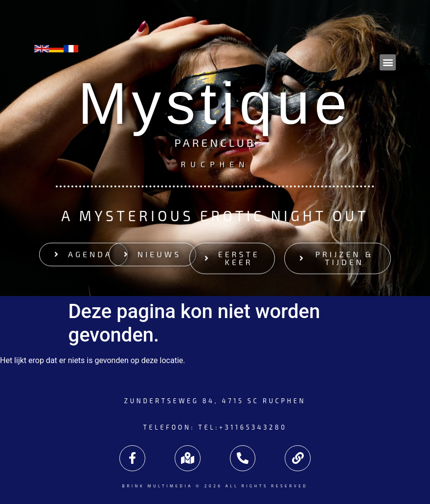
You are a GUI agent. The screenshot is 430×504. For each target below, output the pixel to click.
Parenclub (215, 144)
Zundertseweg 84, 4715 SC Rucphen (215, 401)
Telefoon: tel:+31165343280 (215, 427)
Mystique (215, 103)
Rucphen (215, 164)
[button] (388, 62)
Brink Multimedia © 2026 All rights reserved (215, 486)
